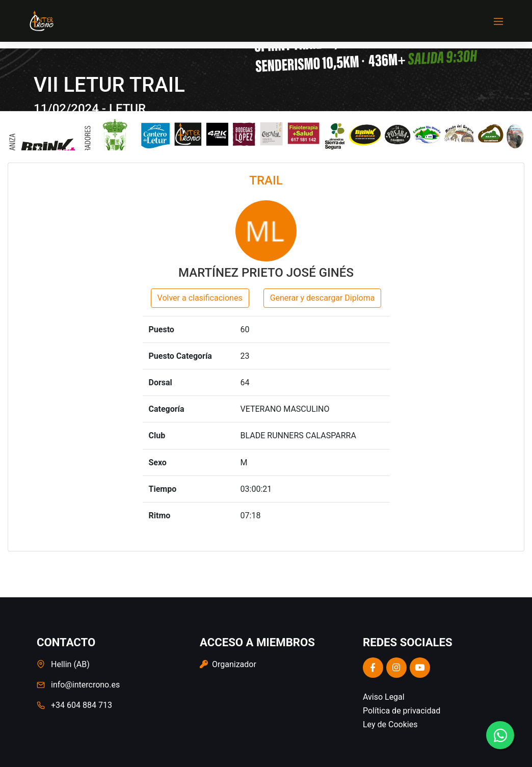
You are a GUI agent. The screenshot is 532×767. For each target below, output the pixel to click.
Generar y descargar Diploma (323, 298)
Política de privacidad (402, 711)
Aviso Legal (384, 697)
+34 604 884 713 (82, 705)
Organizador (228, 664)
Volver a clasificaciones (200, 298)
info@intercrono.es (85, 685)
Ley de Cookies (390, 724)
